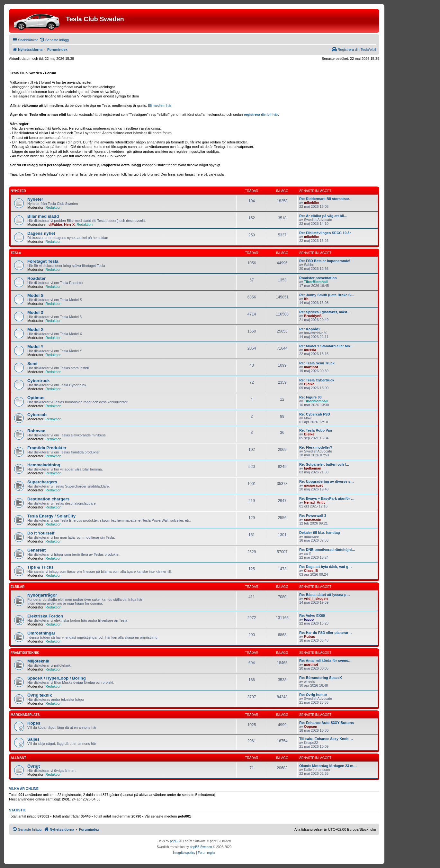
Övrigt (34, 766)
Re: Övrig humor (313, 695)
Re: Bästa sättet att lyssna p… (325, 595)
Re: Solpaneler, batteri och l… (324, 464)
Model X (36, 329)
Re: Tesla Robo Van (316, 430)
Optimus (36, 398)
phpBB (175, 841)
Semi (32, 364)
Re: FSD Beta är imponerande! (325, 261)
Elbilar (18, 587)
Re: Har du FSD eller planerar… (326, 633)
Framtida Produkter (47, 448)
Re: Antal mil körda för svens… (325, 661)
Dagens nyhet (41, 233)
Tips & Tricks (40, 567)
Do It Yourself (41, 533)
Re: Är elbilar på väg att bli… (323, 216)
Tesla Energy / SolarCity (51, 516)
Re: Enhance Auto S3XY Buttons (327, 723)
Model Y (35, 347)
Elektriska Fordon (45, 616)
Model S (36, 295)
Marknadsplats (25, 715)
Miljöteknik (38, 661)
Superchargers (42, 482)
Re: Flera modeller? (316, 447)
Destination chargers (48, 499)
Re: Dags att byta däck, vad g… (326, 567)
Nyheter (18, 191)
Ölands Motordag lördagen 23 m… (328, 766)
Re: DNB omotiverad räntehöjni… (327, 550)
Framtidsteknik (25, 653)
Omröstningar (41, 633)
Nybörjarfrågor (42, 595)
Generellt (36, 550)
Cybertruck (39, 381)
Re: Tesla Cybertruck (317, 380)
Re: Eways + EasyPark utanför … (327, 498)
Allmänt (18, 758)
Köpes (34, 723)
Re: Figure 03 (310, 397)
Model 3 (35, 312)
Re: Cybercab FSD (315, 414)
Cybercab (37, 415)
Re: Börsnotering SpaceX (321, 678)
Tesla (16, 253)
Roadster (36, 278)
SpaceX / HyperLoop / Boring (57, 678)
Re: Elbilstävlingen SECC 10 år (325, 233)
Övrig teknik (40, 695)
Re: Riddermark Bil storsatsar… (326, 199)
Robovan (36, 431)
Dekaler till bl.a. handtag (320, 533)
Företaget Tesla (43, 261)
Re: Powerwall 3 (313, 516)
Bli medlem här (160, 105)
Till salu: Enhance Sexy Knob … (326, 739)
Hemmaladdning (44, 465)
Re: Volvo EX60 (312, 616)
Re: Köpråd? (310, 329)
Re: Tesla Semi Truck (317, 363)
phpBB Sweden (201, 847)
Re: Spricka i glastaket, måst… (325, 312)
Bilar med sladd (43, 216)
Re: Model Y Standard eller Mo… (326, 346)
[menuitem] (54, 40)
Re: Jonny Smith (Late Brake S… (327, 295)
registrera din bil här (261, 114)
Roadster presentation (318, 278)
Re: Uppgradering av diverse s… (327, 481)
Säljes (33, 739)
